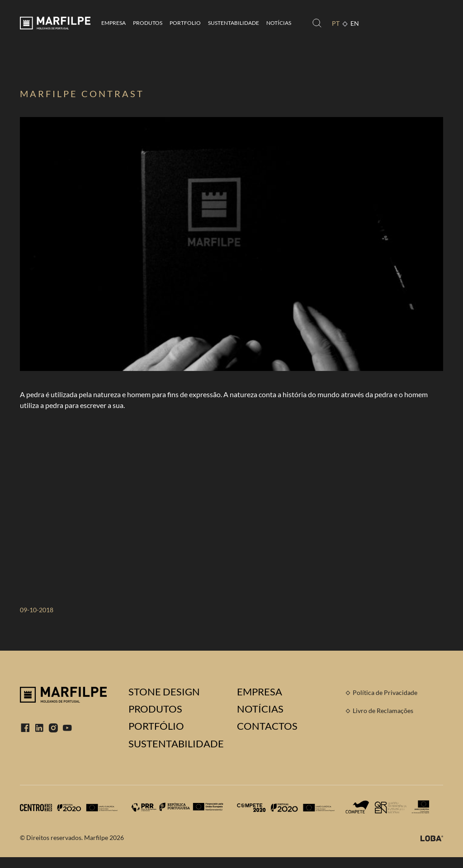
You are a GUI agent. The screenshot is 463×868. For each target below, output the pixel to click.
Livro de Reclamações (383, 711)
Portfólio (156, 726)
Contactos (267, 726)
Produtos (148, 23)
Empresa (113, 23)
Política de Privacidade (385, 692)
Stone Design (164, 692)
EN (355, 23)
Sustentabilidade (234, 23)
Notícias (279, 23)
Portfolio (185, 23)
